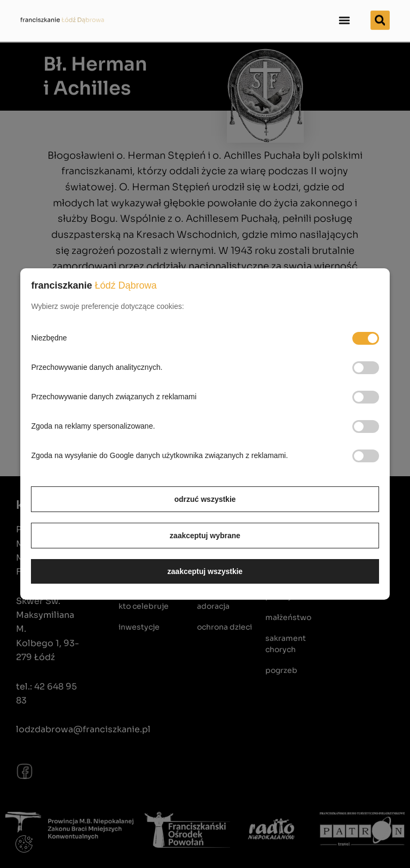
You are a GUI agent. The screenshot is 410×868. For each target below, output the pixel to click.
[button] (345, 14)
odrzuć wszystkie (205, 499)
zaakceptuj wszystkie (205, 571)
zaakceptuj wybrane (205, 536)
